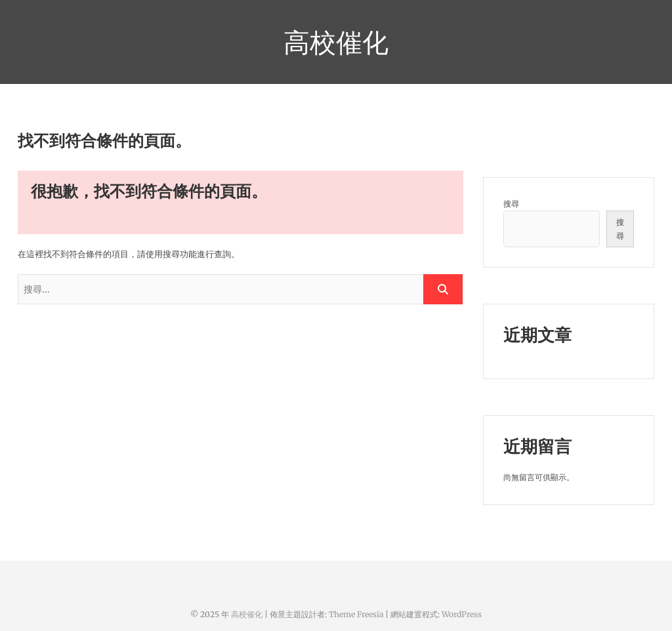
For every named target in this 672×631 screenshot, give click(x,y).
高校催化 (336, 42)
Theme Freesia (356, 614)
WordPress (462, 614)
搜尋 (511, 204)
